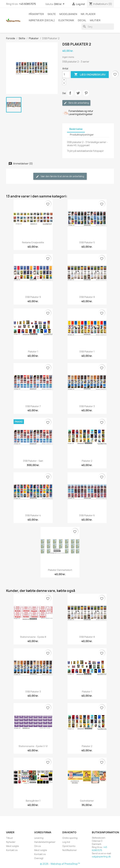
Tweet (78, 93)
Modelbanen (68, 14)
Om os (38, 846)
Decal (82, 20)
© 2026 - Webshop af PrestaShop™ (60, 864)
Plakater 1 (33, 352)
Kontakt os (12, 850)
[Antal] (66, 75)
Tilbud (9, 838)
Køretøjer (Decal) (42, 20)
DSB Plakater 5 (87, 242)
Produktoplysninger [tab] (82, 135)
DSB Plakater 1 (87, 352)
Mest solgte (12, 846)
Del (70, 93)
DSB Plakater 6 (87, 515)
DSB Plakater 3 (87, 406)
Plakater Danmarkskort (60, 570)
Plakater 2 (87, 461)
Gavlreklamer (87, 801)
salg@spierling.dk (101, 857)
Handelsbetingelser (45, 842)
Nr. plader (88, 14)
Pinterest (86, 93)
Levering (39, 838)
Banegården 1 (33, 801)
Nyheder (11, 842)
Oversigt (39, 858)
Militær (95, 20)
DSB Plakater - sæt (33, 461)
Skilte (52, 14)
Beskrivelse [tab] (76, 129)
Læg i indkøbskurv (90, 75)
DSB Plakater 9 (33, 297)
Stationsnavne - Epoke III (33, 637)
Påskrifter (36, 14)
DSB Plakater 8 (87, 297)
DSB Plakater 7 (33, 406)
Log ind (66, 842)
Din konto (69, 832)
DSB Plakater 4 (33, 515)
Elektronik (66, 20)
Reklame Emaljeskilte (33, 242)
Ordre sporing (70, 838)
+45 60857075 (27, 4)
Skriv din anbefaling (76, 103)
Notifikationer (70, 850)
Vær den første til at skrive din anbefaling (60, 176)
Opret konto (69, 846)
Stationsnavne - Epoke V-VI (33, 746)
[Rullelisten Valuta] (60, 4)
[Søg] (98, 27)
